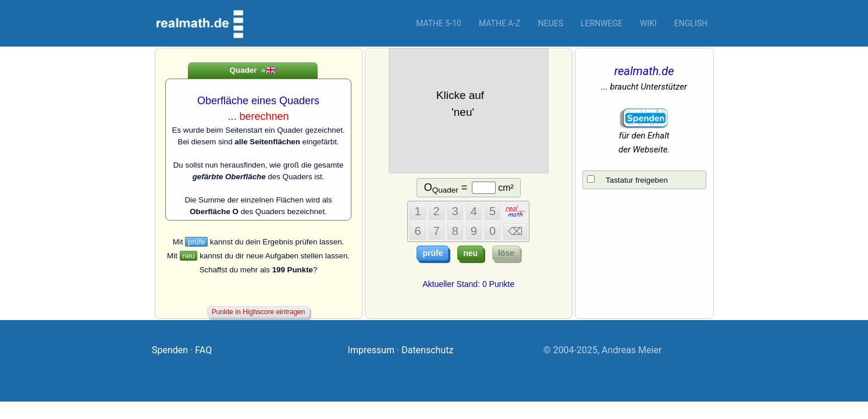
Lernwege (602, 23)
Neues (551, 23)
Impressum (371, 350)
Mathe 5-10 (439, 23)
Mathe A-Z (500, 23)
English (691, 23)
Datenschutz (427, 350)
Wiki (648, 23)
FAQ (203, 350)
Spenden (170, 350)
